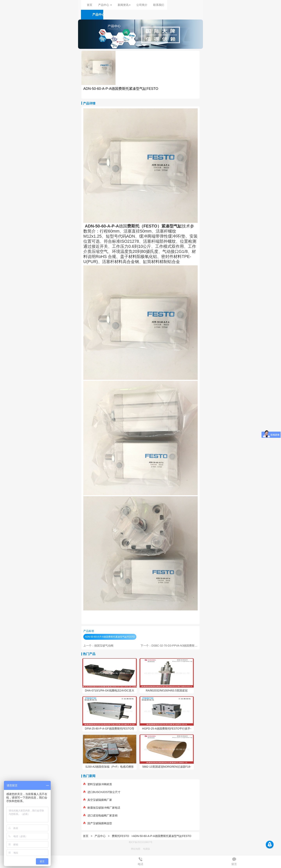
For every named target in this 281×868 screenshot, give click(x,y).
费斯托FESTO (120, 836)
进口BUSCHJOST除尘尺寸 (102, 792)
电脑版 (147, 849)
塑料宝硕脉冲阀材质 (98, 784)
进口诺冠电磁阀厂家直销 (100, 815)
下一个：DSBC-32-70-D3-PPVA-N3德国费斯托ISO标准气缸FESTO (181, 646)
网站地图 (136, 849)
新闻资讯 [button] (124, 5)
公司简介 (142, 5)
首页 (90, 5)
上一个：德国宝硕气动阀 (98, 646)
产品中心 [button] (105, 5)
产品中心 (100, 836)
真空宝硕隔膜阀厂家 (98, 800)
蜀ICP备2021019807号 (141, 842)
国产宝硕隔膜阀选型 (98, 823)
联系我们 (159, 5)
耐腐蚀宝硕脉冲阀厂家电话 (102, 808)
